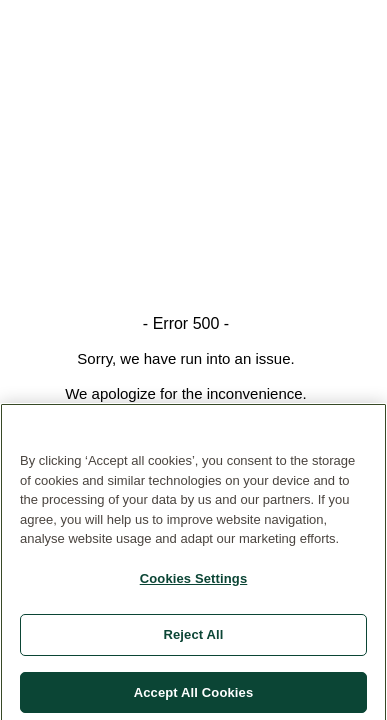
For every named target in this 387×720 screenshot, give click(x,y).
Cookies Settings (194, 581)
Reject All (193, 638)
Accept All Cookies (194, 695)
